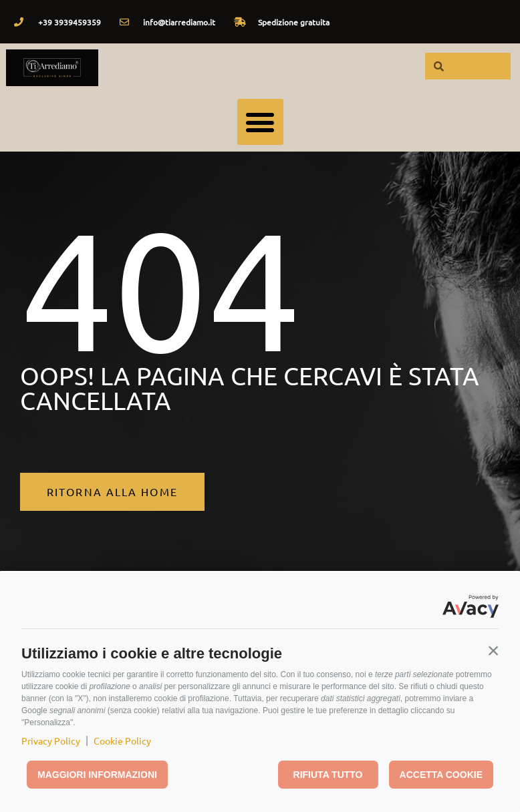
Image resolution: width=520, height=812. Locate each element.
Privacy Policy (51, 741)
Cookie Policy (122, 741)
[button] (493, 650)
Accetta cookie (441, 775)
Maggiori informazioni (97, 775)
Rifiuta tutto (328, 775)
